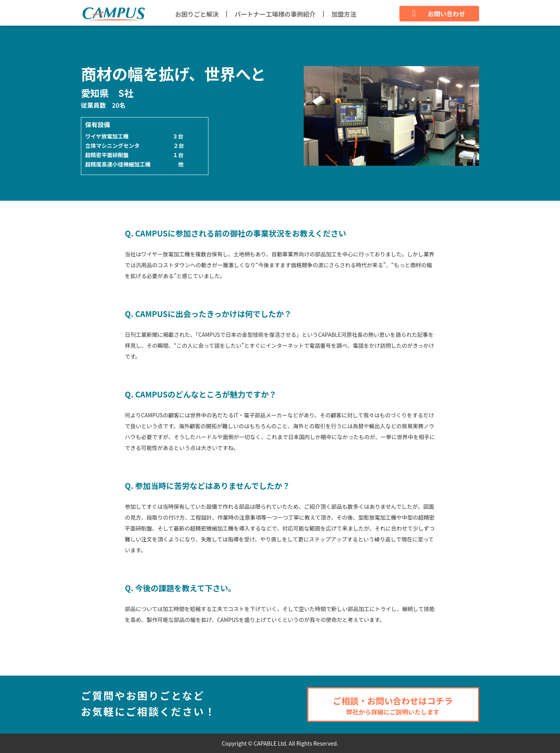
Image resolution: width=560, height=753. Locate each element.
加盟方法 (344, 14)
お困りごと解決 (197, 14)
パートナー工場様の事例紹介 (275, 14)
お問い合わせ (439, 13)
